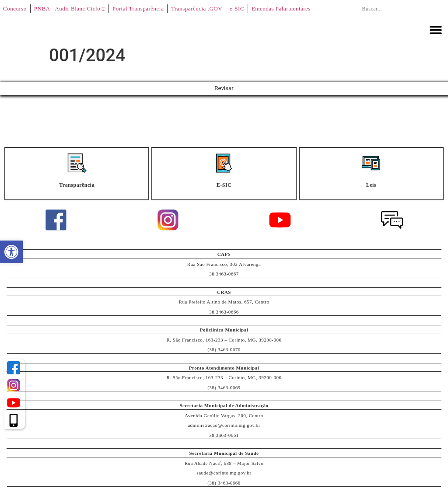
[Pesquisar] (433, 9)
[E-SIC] (224, 164)
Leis (371, 185)
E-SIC (224, 185)
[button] (436, 30)
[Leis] (371, 164)
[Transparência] (77, 164)
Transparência (77, 185)
